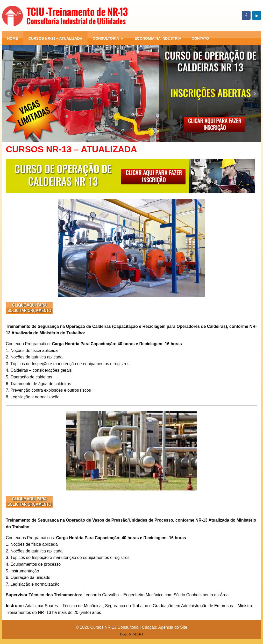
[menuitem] (13, 38)
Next (254, 94)
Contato (200, 38)
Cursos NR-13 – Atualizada (55, 38)
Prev (9, 94)
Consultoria (106, 38)
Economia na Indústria (158, 38)
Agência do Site (173, 627)
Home (13, 38)
